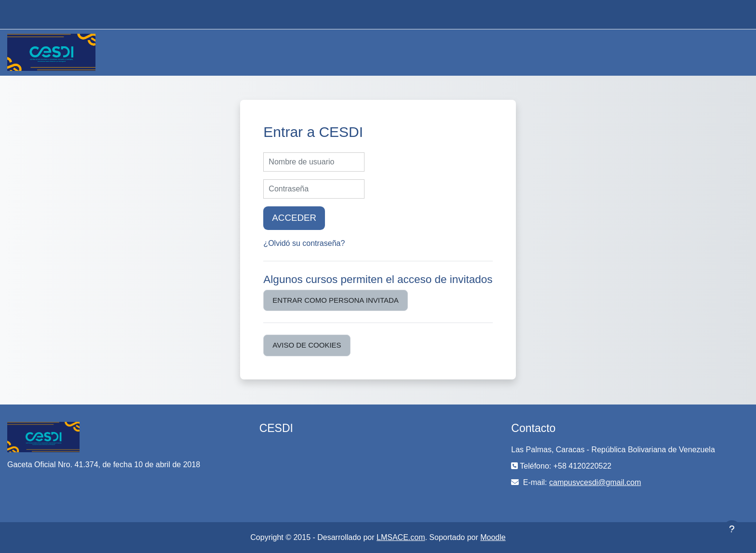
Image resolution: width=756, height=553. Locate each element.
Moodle (493, 537)
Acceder (294, 218)
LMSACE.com (401, 537)
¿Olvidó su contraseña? (304, 243)
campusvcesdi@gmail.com (595, 482)
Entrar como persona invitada (335, 300)
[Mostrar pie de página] (732, 529)
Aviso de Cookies (307, 345)
